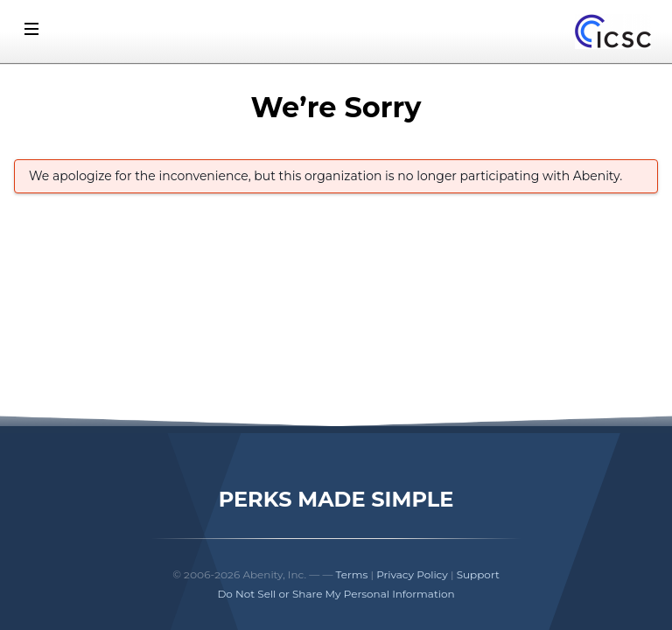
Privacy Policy (412, 574)
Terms (352, 574)
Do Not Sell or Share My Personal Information (336, 594)
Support (478, 574)
